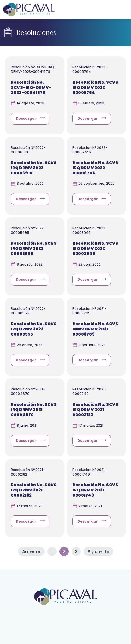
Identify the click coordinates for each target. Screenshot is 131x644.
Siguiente (98, 552)
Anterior (31, 552)
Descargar (26, 118)
